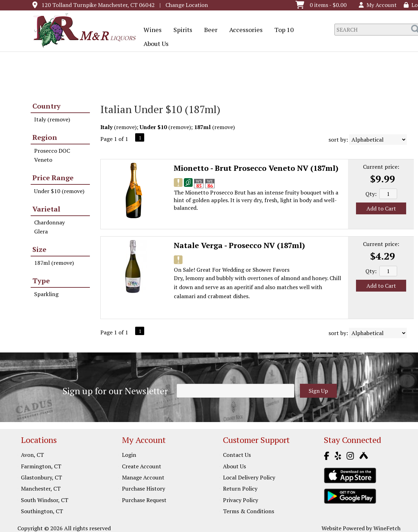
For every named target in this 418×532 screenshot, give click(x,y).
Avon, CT (32, 455)
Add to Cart (381, 208)
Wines (150, 30)
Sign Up (318, 391)
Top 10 (282, 30)
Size (39, 249)
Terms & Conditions (249, 511)
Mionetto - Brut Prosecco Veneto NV (256, 168)
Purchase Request (144, 500)
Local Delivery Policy (249, 477)
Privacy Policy (241, 500)
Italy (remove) (52, 119)
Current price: (381, 167)
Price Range (53, 178)
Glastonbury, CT (41, 477)
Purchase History (144, 489)
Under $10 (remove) (59, 191)
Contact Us (237, 455)
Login (129, 455)
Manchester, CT (41, 489)
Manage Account (143, 477)
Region (45, 137)
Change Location (187, 5)
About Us (154, 44)
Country (47, 106)
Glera (41, 231)
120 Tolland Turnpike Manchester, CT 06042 (98, 5)
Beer (208, 30)
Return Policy (240, 489)
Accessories (244, 30)
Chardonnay (49, 222)
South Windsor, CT (45, 500)
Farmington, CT (41, 466)
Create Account (142, 466)
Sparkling (46, 294)
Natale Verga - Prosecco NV (239, 245)
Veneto (43, 160)
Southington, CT (42, 511)
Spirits (181, 30)
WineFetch (387, 528)
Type (41, 281)
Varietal (46, 209)
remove (125, 127)
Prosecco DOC (52, 151)
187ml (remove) (54, 263)
